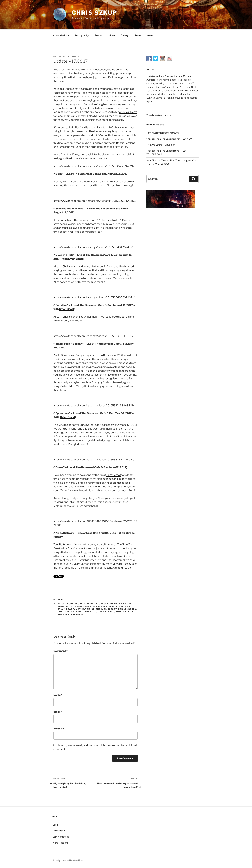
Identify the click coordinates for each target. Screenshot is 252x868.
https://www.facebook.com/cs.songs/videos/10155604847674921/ (94, 247)
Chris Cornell (87, 425)
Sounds (99, 35)
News (61, 599)
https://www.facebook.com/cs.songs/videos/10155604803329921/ (94, 297)
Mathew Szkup (85, 609)
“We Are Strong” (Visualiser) (161, 145)
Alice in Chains (62, 267)
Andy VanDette (128, 112)
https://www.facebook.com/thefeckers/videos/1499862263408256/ (95, 201)
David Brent (60, 355)
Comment (61, 651)
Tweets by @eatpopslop (159, 115)
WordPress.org (60, 843)
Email (58, 712)
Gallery (125, 35)
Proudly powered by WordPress (69, 860)
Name (58, 695)
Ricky (123, 359)
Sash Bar (77, 612)
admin (76, 56)
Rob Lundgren (95, 143)
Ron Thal (64, 612)
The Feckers (81, 220)
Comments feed (61, 837)
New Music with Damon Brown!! (163, 133)
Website (59, 729)
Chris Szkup (94, 13)
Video (112, 35)
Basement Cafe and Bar (116, 604)
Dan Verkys (77, 116)
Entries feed (59, 831)
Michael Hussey (122, 564)
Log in (55, 825)
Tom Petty (59, 545)
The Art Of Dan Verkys (100, 612)
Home (150, 35)
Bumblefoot (114, 475)
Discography (82, 35)
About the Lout (61, 35)
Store (138, 35)
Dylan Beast (76, 259)
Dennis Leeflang (93, 104)
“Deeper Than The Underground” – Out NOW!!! (170, 139)
